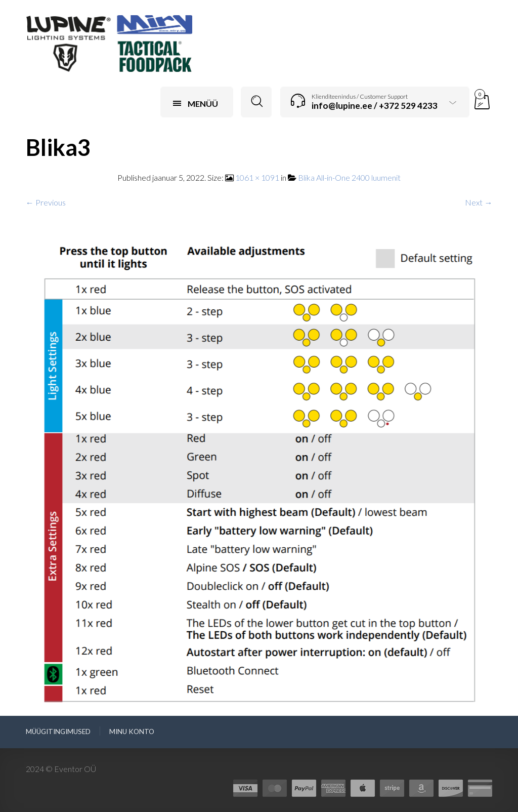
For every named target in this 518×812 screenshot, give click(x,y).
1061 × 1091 (257, 177)
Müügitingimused (58, 732)
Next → (479, 202)
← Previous (46, 202)
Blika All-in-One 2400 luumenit (349, 177)
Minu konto (132, 732)
